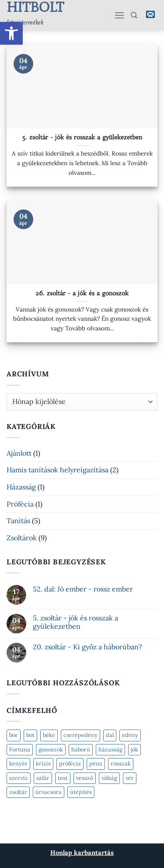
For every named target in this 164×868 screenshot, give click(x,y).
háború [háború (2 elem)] (81, 749)
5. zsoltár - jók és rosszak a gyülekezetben (82, 137)
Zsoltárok (22, 538)
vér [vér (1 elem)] (130, 778)
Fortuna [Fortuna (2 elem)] (20, 749)
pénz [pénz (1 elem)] (96, 763)
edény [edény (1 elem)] (130, 735)
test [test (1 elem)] (63, 778)
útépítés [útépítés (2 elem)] (81, 792)
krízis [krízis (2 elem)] (43, 763)
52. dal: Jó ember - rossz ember (83, 589)
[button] (11, 33)
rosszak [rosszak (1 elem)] (121, 763)
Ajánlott (19, 453)
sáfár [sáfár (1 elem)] (43, 778)
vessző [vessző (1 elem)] (85, 778)
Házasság (21, 487)
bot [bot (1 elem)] (30, 735)
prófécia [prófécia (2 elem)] (70, 763)
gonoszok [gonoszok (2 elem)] (51, 749)
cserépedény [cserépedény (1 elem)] (80, 735)
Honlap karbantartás (82, 853)
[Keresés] (134, 15)
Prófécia (20, 504)
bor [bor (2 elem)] (14, 735)
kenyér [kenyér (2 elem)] (18, 763)
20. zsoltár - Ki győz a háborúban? (87, 647)
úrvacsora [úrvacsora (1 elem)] (49, 792)
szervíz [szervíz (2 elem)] (19, 778)
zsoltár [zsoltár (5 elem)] (18, 792)
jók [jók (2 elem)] (134, 749)
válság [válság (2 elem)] (109, 778)
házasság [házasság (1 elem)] (110, 749)
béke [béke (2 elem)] (49, 735)
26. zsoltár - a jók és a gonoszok (82, 293)
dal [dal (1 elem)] (110, 735)
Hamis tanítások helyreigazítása (58, 470)
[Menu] (119, 15)
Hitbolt (15, 7)
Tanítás (18, 521)
